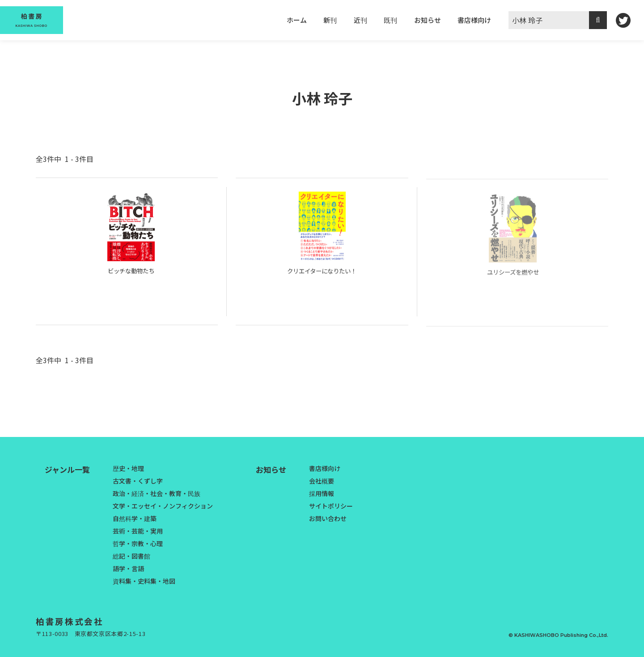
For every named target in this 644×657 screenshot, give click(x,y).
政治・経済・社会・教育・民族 (157, 493)
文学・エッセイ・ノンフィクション (163, 506)
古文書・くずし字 (138, 481)
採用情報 (322, 493)
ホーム (297, 20)
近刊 (360, 20)
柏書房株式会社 (75, 621)
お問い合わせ (328, 518)
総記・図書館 (131, 556)
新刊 (330, 20)
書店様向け (474, 20)
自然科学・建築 (135, 518)
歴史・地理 (128, 468)
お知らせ (428, 20)
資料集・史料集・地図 (144, 581)
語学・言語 (128, 568)
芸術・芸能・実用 (138, 531)
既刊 (390, 20)
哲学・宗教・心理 (138, 543)
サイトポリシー (331, 506)
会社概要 (322, 481)
